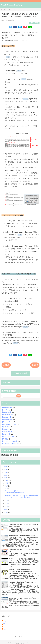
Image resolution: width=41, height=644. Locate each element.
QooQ (23, 643)
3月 (7, 503)
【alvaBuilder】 (7, 407)
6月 (7, 489)
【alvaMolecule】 (8, 415)
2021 (6, 510)
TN (4, 624)
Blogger (23, 637)
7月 (7, 486)
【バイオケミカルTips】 (10, 441)
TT (4, 626)
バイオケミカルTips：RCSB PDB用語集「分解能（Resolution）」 (24, 599)
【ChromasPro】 (7, 422)
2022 (6, 478)
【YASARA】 (34, 23)
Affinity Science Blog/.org (11, 5)
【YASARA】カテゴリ (21, 373)
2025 (6, 469)
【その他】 (5, 439)
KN (5, 621)
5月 (7, 501)
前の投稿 (35, 365)
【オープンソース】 (8, 436)
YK (4, 629)
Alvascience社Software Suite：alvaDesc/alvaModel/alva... (16, 492)
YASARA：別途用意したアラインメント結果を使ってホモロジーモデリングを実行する (22, 496)
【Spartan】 (6, 429)
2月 (7, 506)
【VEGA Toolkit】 (8, 432)
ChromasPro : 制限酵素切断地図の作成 (22, 535)
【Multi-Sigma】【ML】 (10, 424)
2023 (6, 475)
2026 (6, 467)
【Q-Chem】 (6, 427)
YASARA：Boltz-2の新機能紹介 (20, 570)
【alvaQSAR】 (7, 417)
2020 (6, 512)
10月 (7, 483)
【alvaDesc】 (6, 410)
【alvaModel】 (7, 412)
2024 (6, 472)
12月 (7, 480)
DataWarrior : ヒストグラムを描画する (22, 559)
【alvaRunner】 (7, 420)
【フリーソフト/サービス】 (10, 444)
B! (20, 27)
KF (4, 619)
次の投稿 (6, 365)
